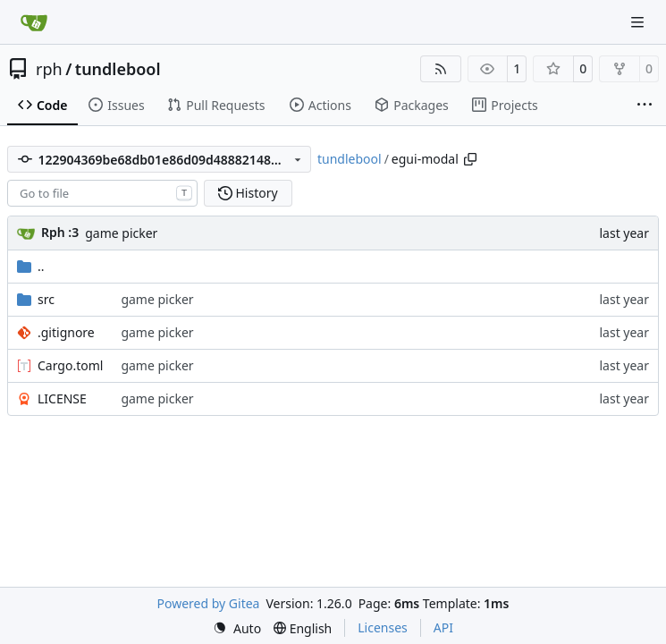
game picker (121, 233)
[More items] (645, 106)
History (248, 193)
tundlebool (118, 69)
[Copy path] (470, 159)
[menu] (237, 628)
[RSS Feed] (441, 69)
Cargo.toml (70, 365)
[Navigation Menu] (639, 22)
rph (49, 69)
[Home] (34, 22)
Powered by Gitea (209, 603)
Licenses (383, 627)
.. (31, 266)
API (443, 627)
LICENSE (62, 398)
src (46, 299)
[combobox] (102, 193)
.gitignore (66, 332)
